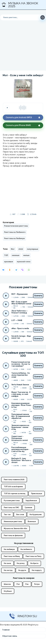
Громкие (28, 507)
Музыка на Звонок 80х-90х (15, 528)
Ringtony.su (23, 616)
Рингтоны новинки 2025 (14, 480)
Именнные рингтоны (13, 521)
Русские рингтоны (12, 501)
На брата (34, 563)
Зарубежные (31, 501)
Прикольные (37, 494)
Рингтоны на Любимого (15, 232)
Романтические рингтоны (16, 226)
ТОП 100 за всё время (13, 487)
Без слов (20, 514)
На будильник (36, 514)
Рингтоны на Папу (34, 556)
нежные (16, 255)
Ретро (37, 584)
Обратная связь (10, 636)
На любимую (9, 549)
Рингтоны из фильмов (13, 535)
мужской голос (24, 262)
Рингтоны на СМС (11, 507)
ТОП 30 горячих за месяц (15, 494)
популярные (33, 249)
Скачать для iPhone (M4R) (23, 125)
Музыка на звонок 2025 (20, 5)
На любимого (26, 549)
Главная (6, 630)
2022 (21, 249)
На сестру (8, 570)
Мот (13, 249)
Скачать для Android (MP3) (23, 117)
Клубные (8, 591)
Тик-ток (7, 514)
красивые (9, 262)
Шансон (7, 584)
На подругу (37, 570)
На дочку (21, 563)
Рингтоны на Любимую (14, 238)
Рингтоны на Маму (12, 556)
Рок (27, 584)
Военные (32, 521)
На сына (7, 563)
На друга (22, 570)
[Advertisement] (23, 44)
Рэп (18, 584)
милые (26, 255)
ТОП (6, 255)
